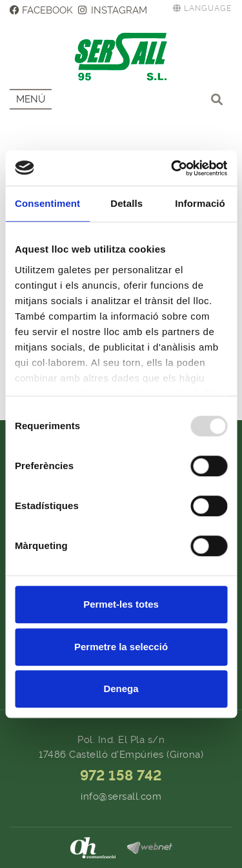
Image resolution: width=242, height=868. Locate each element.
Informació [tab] (200, 203)
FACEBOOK (41, 10)
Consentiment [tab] (47, 203)
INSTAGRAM (113, 10)
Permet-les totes (121, 604)
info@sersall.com (121, 796)
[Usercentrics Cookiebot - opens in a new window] (172, 168)
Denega (121, 689)
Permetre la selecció (121, 647)
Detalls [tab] (126, 203)
